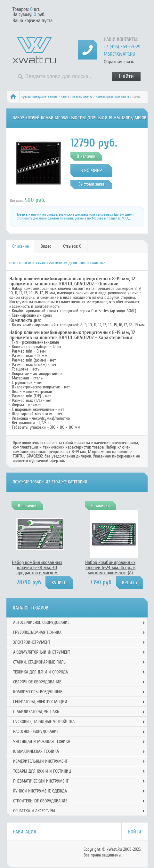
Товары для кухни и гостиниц (42, 771)
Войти (135, 832)
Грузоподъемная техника (37, 632)
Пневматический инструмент (41, 781)
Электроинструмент (32, 642)
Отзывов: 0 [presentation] (72, 246)
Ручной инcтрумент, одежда (40, 97)
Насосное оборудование (36, 732)
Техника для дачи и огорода (41, 672)
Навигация (24, 832)
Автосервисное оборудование (41, 622)
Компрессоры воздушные (38, 692)
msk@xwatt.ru (119, 54)
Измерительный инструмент (40, 761)
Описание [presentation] (20, 246)
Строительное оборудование (40, 801)
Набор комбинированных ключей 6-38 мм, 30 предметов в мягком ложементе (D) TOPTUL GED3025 (37, 573)
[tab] (21, 246)
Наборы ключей (82, 97)
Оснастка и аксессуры (34, 811)
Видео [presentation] (46, 246)
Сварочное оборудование (37, 682)
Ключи (65, 97)
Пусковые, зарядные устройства (44, 722)
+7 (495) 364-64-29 (122, 47)
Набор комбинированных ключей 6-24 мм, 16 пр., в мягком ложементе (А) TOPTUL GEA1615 (110, 570)
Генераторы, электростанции (40, 702)
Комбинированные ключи (112, 97)
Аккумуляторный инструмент (42, 652)
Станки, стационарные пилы (40, 662)
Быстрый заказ (91, 184)
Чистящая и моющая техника (42, 741)
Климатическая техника (36, 751)
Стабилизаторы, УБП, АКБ (36, 712)
